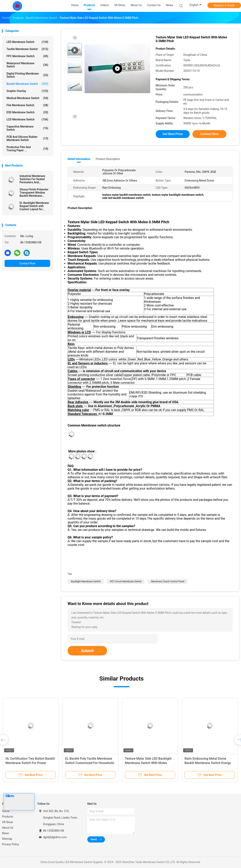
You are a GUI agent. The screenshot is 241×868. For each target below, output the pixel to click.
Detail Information (79, 159)
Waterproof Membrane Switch (27, 65)
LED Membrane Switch (27, 42)
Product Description (108, 159)
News (5, 833)
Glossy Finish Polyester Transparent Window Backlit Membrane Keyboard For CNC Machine (34, 193)
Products (8, 817)
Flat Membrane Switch (27, 105)
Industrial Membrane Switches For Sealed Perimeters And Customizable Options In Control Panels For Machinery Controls (35, 179)
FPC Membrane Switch (27, 56)
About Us (8, 828)
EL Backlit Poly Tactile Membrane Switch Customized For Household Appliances (89, 763)
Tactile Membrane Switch (27, 49)
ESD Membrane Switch (27, 112)
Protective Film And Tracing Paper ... (27, 149)
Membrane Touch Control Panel (168, 582)
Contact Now (27, 263)
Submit (87, 651)
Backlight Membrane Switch (86, 582)
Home (6, 811)
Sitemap (7, 839)
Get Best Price (173, 134)
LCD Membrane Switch (27, 119)
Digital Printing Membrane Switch (27, 75)
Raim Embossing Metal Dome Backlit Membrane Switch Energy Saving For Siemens (208, 763)
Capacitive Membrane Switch (27, 128)
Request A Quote (224, 5)
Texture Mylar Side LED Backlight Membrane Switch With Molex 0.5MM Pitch (148, 763)
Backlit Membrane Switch (27, 84)
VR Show (8, 822)
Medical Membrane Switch (27, 98)
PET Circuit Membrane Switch (126, 582)
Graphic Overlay (27, 91)
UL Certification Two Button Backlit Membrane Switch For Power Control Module (30, 763)
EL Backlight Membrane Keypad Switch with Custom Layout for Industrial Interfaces (34, 206)
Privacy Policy (10, 844)
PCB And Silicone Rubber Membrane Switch (27, 138)
